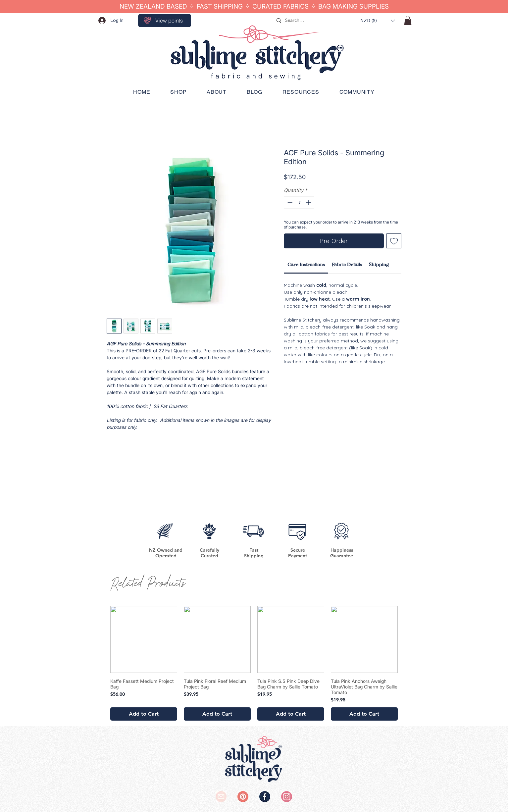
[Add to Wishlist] (394, 241)
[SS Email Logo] (221, 797)
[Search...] (314, 21)
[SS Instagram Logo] (287, 797)
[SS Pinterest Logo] (243, 797)
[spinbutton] (299, 203)
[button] (378, 21)
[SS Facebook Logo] (265, 797)
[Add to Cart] (144, 714)
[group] (254, 663)
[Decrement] (289, 203)
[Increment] (309, 203)
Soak (370, 327)
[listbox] (378, 21)
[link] (306, 265)
